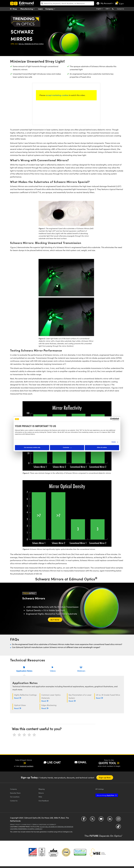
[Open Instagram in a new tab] (118, 820)
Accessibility (52, 824)
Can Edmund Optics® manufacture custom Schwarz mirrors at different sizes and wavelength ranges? (56, 647)
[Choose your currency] (108, 9)
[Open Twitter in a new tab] (92, 820)
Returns (41, 793)
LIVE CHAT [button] (52, 762)
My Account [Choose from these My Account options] (106, 4)
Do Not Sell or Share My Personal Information (57, 827)
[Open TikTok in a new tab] (118, 827)
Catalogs (100, 789)
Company (51, 9)
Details (114, 442)
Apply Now (106, 795)
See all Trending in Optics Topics (31, 44)
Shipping (42, 789)
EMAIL (81, 762)
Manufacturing (28, 9)
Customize (67, 447)
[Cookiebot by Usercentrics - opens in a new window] (109, 419)
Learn (40, 9)
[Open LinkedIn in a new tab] (110, 820)
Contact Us (120, 9)
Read (18, 698)
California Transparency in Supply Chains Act (26, 829)
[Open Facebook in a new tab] (84, 820)
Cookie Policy (26, 824)
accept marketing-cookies (57, 95)
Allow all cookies (102, 447)
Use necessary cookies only (32, 447)
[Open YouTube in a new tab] (101, 820)
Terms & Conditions (39, 824)
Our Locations (15, 797)
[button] (115, 9)
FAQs (40, 797)
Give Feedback (44, 801)
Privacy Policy (15, 824)
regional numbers (27, 766)
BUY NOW (55, 620)
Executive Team (15, 793)
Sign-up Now (105, 777)
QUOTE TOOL (107, 763)
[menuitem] (16, 9)
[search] (67, 3)
